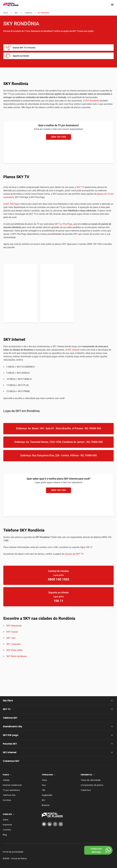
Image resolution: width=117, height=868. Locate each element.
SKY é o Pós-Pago (64, 224)
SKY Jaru (11, 638)
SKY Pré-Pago (12, 204)
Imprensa (7, 825)
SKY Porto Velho (14, 650)
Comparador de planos (92, 785)
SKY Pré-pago (11, 735)
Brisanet (46, 805)
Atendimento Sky (12, 727)
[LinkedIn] (50, 824)
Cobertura (86, 790)
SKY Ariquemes (14, 626)
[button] (112, 5)
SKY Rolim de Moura (17, 656)
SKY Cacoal (12, 632)
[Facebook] (55, 824)
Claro (44, 780)
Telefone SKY (10, 718)
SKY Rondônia (92, 101)
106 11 (58, 601)
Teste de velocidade (91, 780)
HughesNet (47, 795)
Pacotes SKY (10, 744)
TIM (43, 790)
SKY (44, 800)
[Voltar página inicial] (11, 5)
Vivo (44, 785)
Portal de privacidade (13, 852)
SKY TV (80, 187)
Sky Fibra (8, 701)
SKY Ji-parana (13, 644)
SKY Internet (73, 350)
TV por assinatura (11, 790)
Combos (7, 800)
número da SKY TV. (74, 554)
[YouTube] (44, 824)
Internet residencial (12, 785)
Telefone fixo (9, 795)
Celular (6, 780)
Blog (5, 835)
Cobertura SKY (11, 761)
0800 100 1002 (59, 137)
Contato (7, 830)
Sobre (6, 820)
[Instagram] (61, 824)
